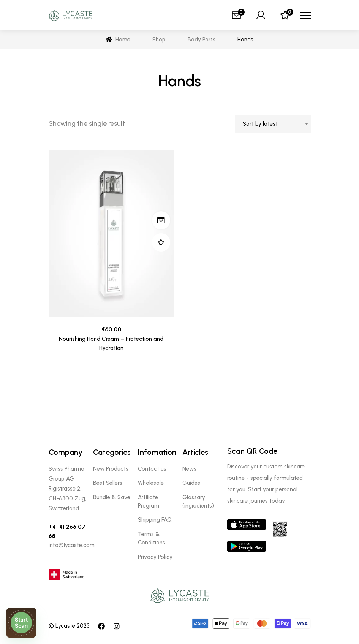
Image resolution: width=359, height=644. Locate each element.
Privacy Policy (155, 557)
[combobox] (273, 124)
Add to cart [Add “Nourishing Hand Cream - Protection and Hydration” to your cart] (161, 220)
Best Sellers (108, 483)
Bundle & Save (112, 497)
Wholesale (151, 483)
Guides (191, 483)
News (189, 469)
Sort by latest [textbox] (260, 124)
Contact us (152, 469)
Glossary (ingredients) (198, 502)
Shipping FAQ (155, 520)
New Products (111, 469)
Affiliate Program (149, 502)
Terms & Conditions (152, 538)
